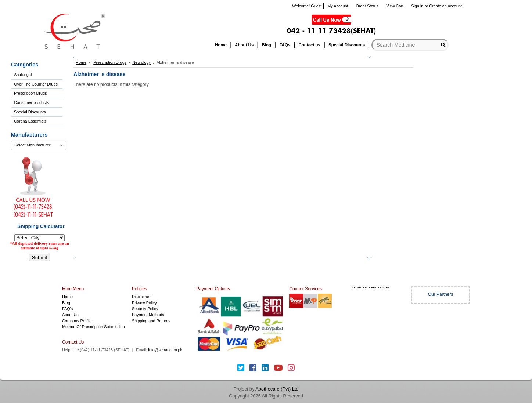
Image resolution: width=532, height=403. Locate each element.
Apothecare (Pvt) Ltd (277, 389)
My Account (338, 6)
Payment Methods (148, 315)
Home (81, 62)
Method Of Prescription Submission (93, 327)
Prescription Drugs (30, 93)
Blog (66, 303)
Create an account (445, 6)
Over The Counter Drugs (36, 84)
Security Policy (145, 309)
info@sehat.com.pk (165, 350)
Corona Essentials (30, 121)
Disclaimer (141, 297)
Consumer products (31, 102)
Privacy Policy (144, 303)
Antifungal (23, 75)
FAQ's (67, 309)
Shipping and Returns (151, 321)
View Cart (395, 6)
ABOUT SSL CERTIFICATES (371, 288)
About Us (70, 315)
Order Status (367, 6)
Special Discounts (30, 112)
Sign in (417, 6)
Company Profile (77, 321)
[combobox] (39, 145)
